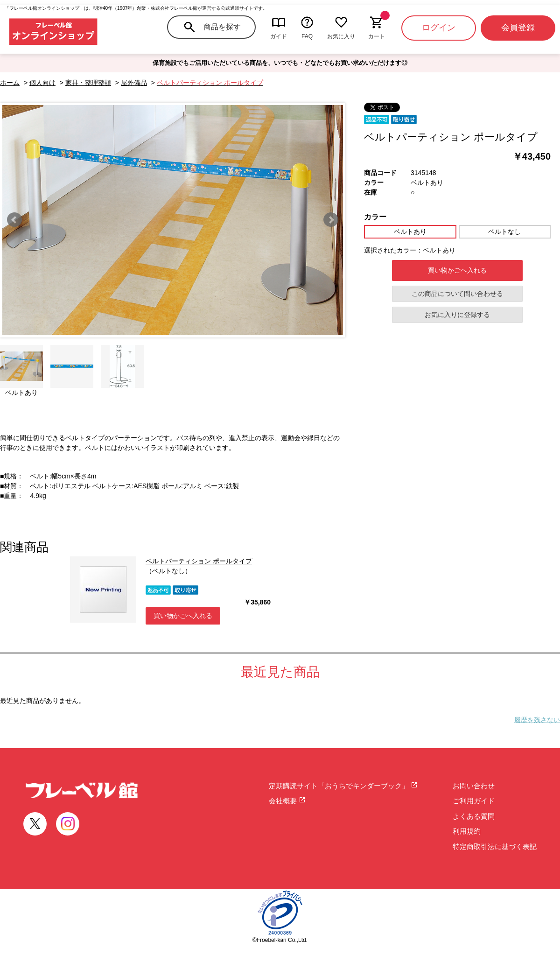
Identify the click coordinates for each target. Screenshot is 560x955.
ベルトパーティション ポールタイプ (199, 561)
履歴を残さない (537, 720)
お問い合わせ (474, 786)
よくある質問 (474, 816)
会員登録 (518, 28)
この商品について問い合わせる (457, 294)
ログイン (439, 28)
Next (331, 220)
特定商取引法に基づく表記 (495, 846)
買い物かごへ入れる (457, 270)
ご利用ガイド (474, 801)
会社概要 (287, 801)
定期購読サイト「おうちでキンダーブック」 (343, 786)
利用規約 (467, 831)
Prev (14, 220)
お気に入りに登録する (457, 315)
